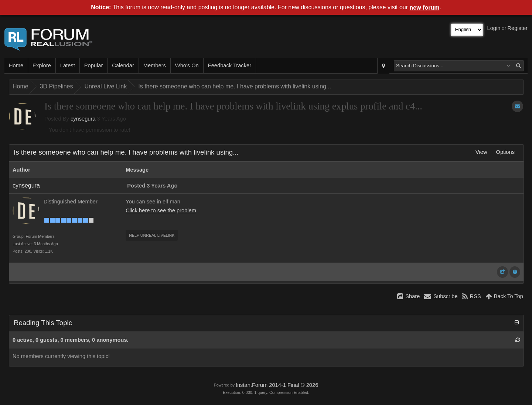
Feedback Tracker (230, 65)
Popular (94, 65)
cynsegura (83, 119)
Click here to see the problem (161, 210)
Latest (68, 65)
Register (517, 28)
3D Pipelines (57, 86)
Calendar (123, 65)
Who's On (187, 65)
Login (494, 28)
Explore (42, 65)
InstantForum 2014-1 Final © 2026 (277, 385)
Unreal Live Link (106, 86)
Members (155, 65)
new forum (425, 8)
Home (16, 65)
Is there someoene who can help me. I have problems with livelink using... (235, 86)
